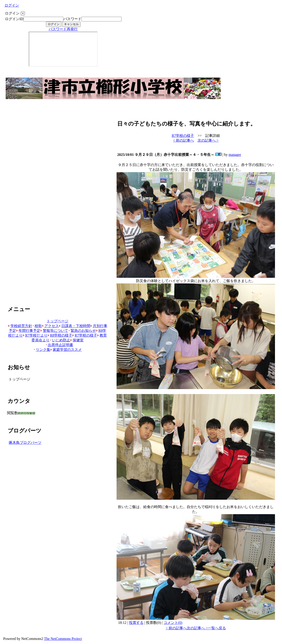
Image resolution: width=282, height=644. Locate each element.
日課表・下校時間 (75, 326)
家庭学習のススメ (66, 350)
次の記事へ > (208, 140)
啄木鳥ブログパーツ (25, 443)
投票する (136, 623)
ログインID (14, 19)
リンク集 (42, 350)
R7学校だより (35, 335)
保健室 (77, 340)
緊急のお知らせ (82, 331)
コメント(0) (173, 623)
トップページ (57, 321)
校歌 (37, 326)
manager (235, 155)
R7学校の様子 (85, 335)
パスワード (72, 19)
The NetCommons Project (63, 639)
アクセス (50, 326)
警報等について (54, 331)
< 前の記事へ (183, 140)
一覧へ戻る (217, 628)
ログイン (12, 5)
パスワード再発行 (63, 29)
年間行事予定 (28, 331)
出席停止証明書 (59, 345)
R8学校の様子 (60, 335)
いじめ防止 (60, 340)
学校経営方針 (20, 326)
